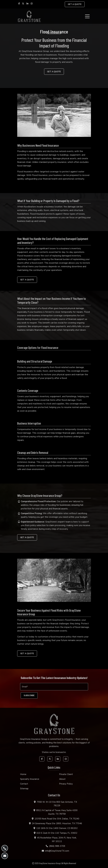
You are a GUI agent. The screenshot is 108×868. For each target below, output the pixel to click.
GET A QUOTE (75, 4)
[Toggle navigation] (88, 16)
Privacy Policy (66, 784)
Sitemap (24, 789)
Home (23, 774)
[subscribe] (29, 695)
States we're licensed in (54, 752)
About (62, 779)
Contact (24, 784)
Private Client (66, 774)
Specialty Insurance (30, 779)
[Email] (54, 687)
